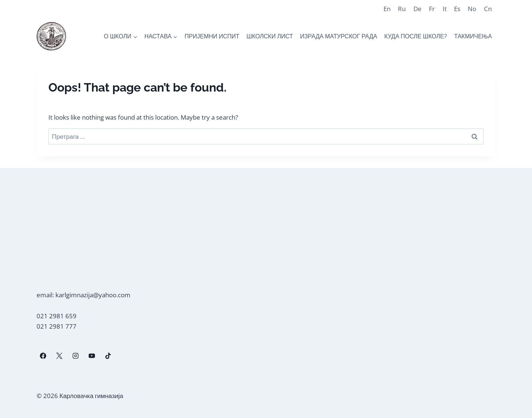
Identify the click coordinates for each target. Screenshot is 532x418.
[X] (59, 356)
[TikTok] (108, 356)
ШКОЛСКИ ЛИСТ (270, 36)
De (417, 9)
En (387, 9)
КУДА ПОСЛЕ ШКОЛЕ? (416, 36)
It (445, 9)
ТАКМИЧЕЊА (473, 36)
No (472, 9)
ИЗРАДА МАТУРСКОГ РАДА (339, 36)
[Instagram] (75, 356)
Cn (488, 9)
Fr (432, 9)
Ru (402, 9)
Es (457, 9)
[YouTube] (92, 356)
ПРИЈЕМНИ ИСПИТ (212, 36)
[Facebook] (43, 356)
